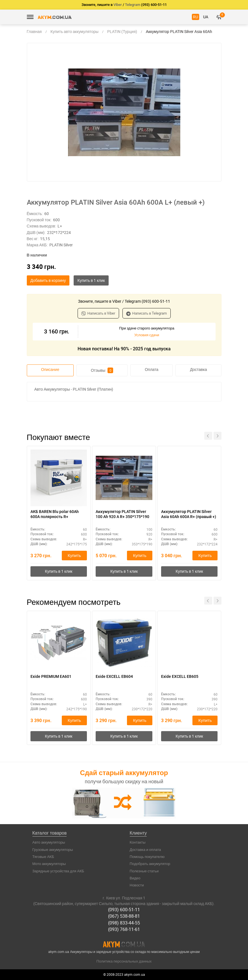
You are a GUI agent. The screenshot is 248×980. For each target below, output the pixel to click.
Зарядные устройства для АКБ (58, 871)
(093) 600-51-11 (124, 910)
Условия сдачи (147, 335)
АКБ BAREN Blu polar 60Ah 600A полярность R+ (55, 514)
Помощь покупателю (147, 857)
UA (206, 17)
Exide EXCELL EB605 (180, 676)
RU (196, 17)
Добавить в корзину (48, 280)
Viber (118, 5)
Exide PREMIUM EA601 (51, 676)
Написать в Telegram (147, 313)
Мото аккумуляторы (49, 864)
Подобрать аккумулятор (150, 864)
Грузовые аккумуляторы (53, 850)
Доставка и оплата (145, 850)
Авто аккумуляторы (49, 842)
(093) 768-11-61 (124, 929)
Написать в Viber (98, 313)
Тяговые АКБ (43, 857)
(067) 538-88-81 (124, 916)
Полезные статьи (144, 871)
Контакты (138, 842)
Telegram (133, 5)
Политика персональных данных (124, 961)
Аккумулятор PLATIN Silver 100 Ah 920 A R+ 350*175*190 (122, 514)
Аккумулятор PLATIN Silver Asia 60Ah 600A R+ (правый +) (189, 514)
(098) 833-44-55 (124, 923)
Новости (137, 885)
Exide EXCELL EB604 (114, 676)
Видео (135, 878)
